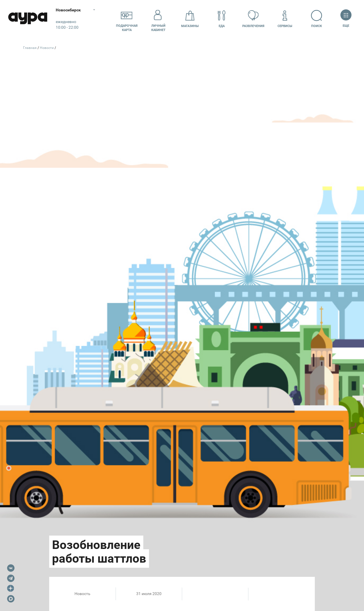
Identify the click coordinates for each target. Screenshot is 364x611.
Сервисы (285, 19)
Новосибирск (69, 10)
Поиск (317, 19)
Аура (28, 19)
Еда (222, 19)
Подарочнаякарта (127, 19)
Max (11, 599)
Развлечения (253, 19)
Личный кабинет (158, 19)
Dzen (11, 589)
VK (11, 568)
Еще (346, 19)
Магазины (190, 19)
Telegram (11, 578)
